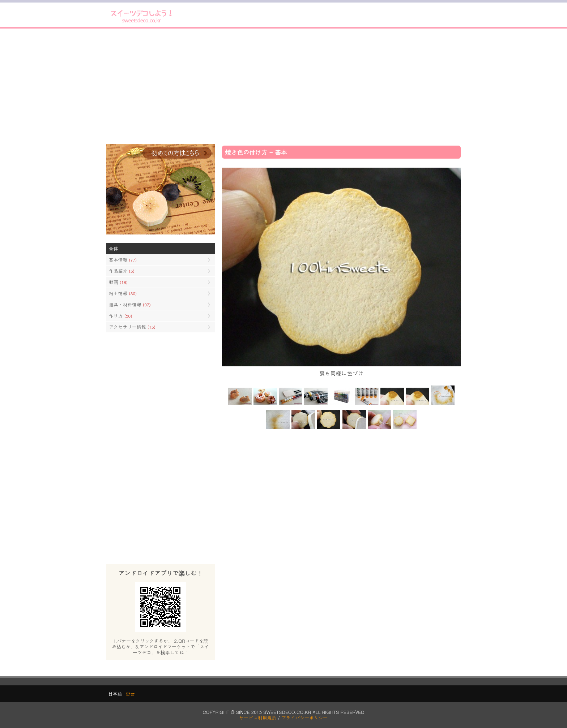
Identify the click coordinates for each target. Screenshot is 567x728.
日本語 (115, 693)
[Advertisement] (283, 86)
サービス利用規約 (258, 718)
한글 (130, 693)
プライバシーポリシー (304, 718)
